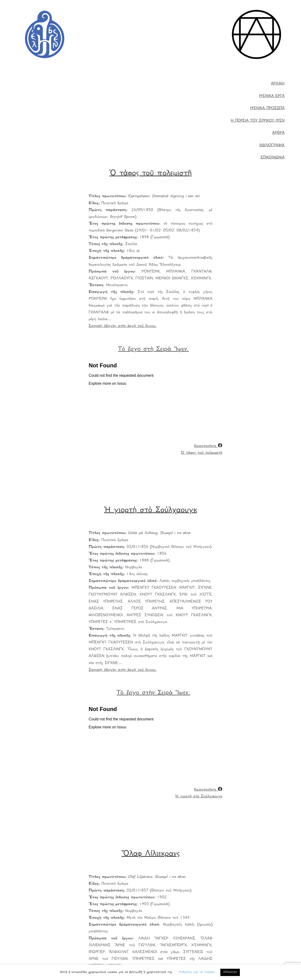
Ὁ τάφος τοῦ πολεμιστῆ (202, 453)
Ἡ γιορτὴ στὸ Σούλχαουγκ (199, 797)
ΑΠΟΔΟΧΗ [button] (230, 972)
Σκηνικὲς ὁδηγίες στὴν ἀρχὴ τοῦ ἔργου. (123, 326)
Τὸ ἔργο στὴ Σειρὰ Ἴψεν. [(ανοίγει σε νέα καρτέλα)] (153, 349)
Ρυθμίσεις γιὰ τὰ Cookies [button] (197, 972)
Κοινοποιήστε (208, 446)
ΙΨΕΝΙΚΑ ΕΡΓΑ (272, 96)
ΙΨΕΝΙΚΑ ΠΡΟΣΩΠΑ (267, 108)
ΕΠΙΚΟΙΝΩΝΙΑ (273, 158)
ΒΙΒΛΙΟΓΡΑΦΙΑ (272, 145)
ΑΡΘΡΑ (278, 133)
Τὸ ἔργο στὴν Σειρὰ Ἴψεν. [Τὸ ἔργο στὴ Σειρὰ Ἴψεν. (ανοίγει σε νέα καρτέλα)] (153, 693)
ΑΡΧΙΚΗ (278, 84)
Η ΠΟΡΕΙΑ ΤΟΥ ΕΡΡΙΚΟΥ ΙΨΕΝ (258, 121)
